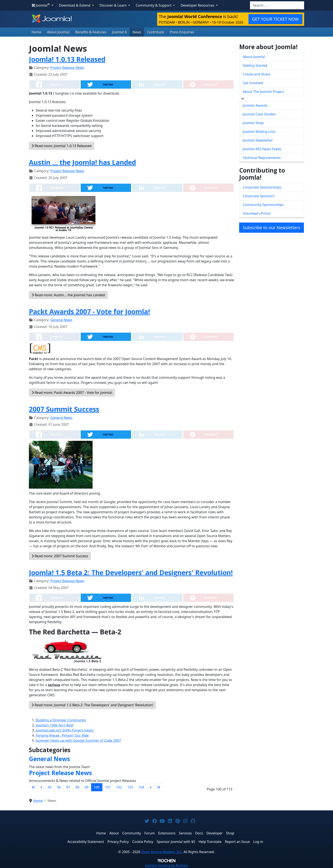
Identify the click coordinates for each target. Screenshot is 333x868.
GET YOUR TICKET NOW (275, 19)
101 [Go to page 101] (108, 787)
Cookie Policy (143, 842)
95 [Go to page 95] (50, 787)
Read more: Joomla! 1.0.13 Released (62, 146)
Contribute (156, 32)
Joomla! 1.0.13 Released (67, 59)
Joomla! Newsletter (258, 140)
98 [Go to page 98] (77, 787)
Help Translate (210, 842)
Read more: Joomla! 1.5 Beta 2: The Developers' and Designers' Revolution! (92, 705)
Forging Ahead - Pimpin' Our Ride (62, 735)
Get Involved (253, 83)
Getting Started (255, 65)
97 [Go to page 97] (68, 787)
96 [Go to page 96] (59, 787)
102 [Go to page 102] (119, 787)
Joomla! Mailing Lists (259, 132)
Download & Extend (75, 5)
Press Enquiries (182, 32)
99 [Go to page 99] (86, 787)
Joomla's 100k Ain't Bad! (55, 725)
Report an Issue (237, 842)
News (137, 32)
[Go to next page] (151, 787)
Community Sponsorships (263, 205)
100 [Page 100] (97, 787)
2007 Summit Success (64, 409)
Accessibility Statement (86, 842)
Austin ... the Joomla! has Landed (82, 162)
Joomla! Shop (253, 123)
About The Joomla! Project (263, 92)
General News (61, 320)
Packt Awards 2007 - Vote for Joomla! (89, 311)
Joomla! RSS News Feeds (262, 149)
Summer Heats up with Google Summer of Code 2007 (78, 740)
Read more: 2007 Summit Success (60, 556)
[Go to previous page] (41, 787)
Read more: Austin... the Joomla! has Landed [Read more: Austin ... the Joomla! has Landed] (68, 295)
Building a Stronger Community (61, 720)
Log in (258, 842)
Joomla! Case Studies (259, 114)
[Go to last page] (159, 787)
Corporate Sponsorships (262, 187)
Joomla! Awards (255, 105)
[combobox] (277, 5)
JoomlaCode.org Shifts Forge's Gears (65, 730)
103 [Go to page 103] (130, 787)
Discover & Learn (114, 5)
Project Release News (67, 68)
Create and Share (256, 74)
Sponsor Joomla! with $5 (176, 842)
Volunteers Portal (257, 213)
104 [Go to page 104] (141, 787)
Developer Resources (198, 5)
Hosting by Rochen (166, 865)
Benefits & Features (91, 32)
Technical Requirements (262, 158)
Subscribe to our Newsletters (272, 228)
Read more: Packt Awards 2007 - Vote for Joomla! (72, 393)
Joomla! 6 (119, 32)
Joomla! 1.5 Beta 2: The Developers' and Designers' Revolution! (131, 572)
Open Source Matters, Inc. (162, 852)
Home (37, 32)
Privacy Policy (118, 842)
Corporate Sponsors (259, 196)
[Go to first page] (33, 787)
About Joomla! (58, 32)
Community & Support (154, 5)
